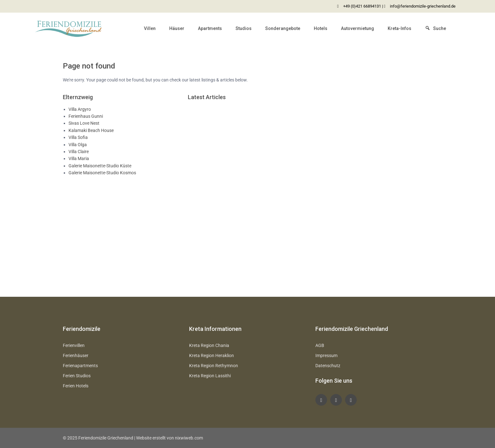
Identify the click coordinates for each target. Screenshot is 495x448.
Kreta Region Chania (209, 345)
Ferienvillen (74, 345)
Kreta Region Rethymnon (214, 366)
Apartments (210, 28)
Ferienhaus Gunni (86, 116)
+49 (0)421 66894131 (362, 6)
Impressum (326, 355)
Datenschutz (328, 366)
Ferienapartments (80, 366)
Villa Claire (79, 152)
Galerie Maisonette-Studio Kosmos (102, 173)
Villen (150, 28)
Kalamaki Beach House (91, 130)
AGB (320, 345)
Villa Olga (78, 145)
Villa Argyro (80, 109)
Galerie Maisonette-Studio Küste (100, 166)
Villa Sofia (78, 137)
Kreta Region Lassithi (210, 376)
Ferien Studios (77, 376)
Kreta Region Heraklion (212, 355)
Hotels (321, 28)
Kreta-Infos (400, 28)
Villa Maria (79, 158)
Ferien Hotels (76, 386)
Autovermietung (358, 28)
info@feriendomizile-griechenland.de (423, 6)
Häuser (177, 28)
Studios (244, 28)
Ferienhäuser (76, 355)
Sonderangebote (283, 28)
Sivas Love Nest (84, 123)
